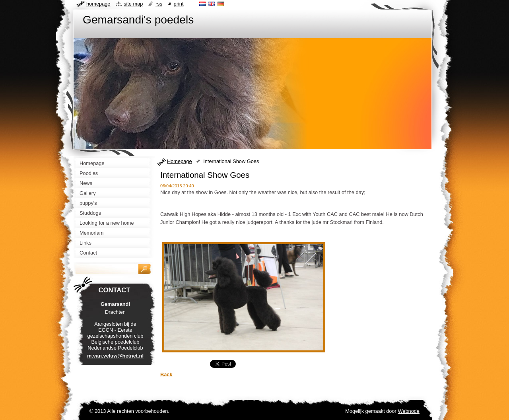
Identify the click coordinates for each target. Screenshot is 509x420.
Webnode (409, 411)
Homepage (180, 161)
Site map (133, 4)
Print (179, 4)
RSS (159, 4)
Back (166, 374)
